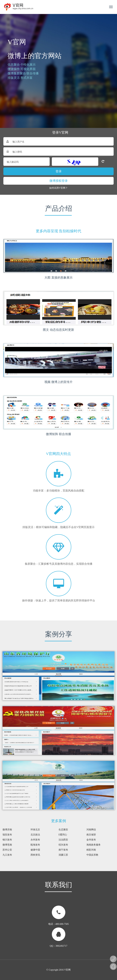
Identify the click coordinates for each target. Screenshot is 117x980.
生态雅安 (63, 830)
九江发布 (7, 855)
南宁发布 (63, 850)
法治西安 (63, 840)
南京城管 (91, 835)
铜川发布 (7, 840)
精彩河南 (91, 850)
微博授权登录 (59, 181)
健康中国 (35, 850)
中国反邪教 (92, 855)
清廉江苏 (63, 855)
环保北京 (35, 830)
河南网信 (91, 830)
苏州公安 (7, 850)
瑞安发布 (7, 835)
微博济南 (7, 830)
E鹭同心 (63, 835)
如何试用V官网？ (58, 188)
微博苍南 (7, 845)
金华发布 (91, 840)
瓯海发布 (35, 845)
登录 (59, 171)
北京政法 (35, 835)
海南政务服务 (94, 845)
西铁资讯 (35, 855)
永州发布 (35, 840)
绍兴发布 (63, 845)
